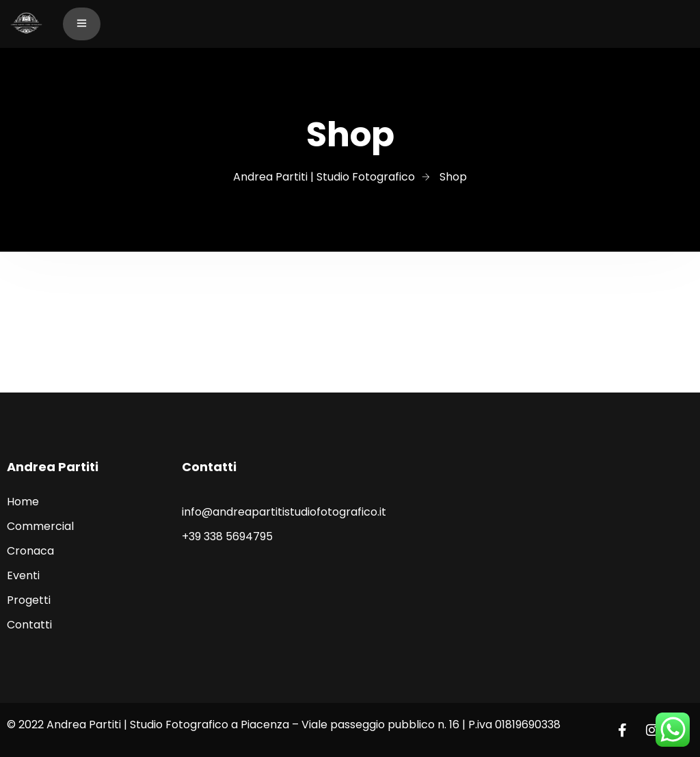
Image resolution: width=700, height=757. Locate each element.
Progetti (29, 600)
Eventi (23, 575)
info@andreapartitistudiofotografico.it (284, 512)
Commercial (40, 526)
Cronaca (30, 551)
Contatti (29, 625)
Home (23, 502)
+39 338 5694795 (227, 536)
